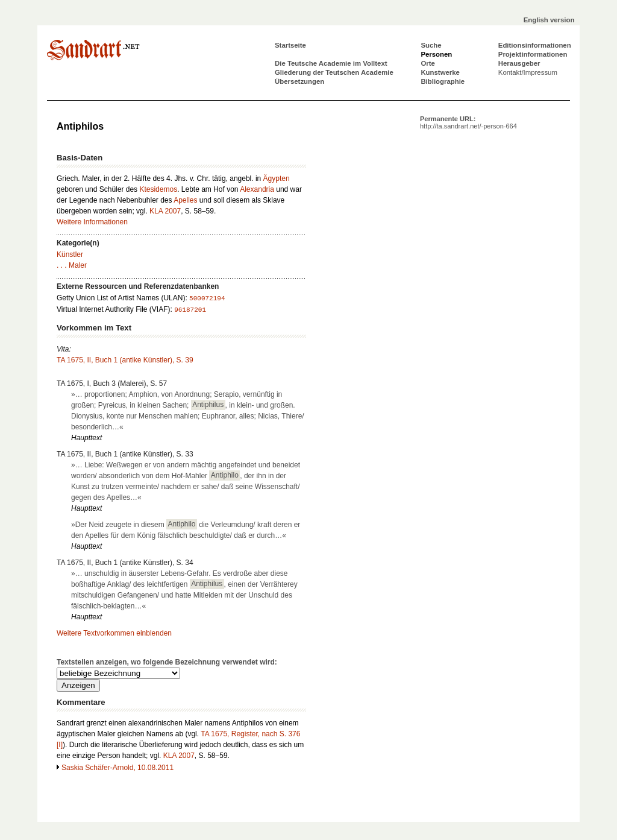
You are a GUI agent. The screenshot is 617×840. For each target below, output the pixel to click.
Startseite (290, 45)
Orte (428, 63)
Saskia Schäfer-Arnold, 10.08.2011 (117, 768)
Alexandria (257, 189)
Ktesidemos (158, 189)
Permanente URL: (468, 122)
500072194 (207, 298)
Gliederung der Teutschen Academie (334, 72)
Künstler (70, 254)
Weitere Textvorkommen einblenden (114, 633)
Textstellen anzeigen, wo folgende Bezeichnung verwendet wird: (167, 662)
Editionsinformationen (535, 45)
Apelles (185, 200)
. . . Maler (72, 265)
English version (549, 20)
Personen (436, 54)
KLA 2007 (165, 211)
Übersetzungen (299, 81)
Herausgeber (519, 63)
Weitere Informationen (92, 222)
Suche (431, 45)
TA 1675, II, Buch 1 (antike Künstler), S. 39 (125, 360)
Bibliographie (443, 81)
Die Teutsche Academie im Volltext (331, 63)
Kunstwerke (440, 72)
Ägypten (277, 178)
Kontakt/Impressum (528, 72)
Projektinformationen (533, 54)
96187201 (190, 310)
